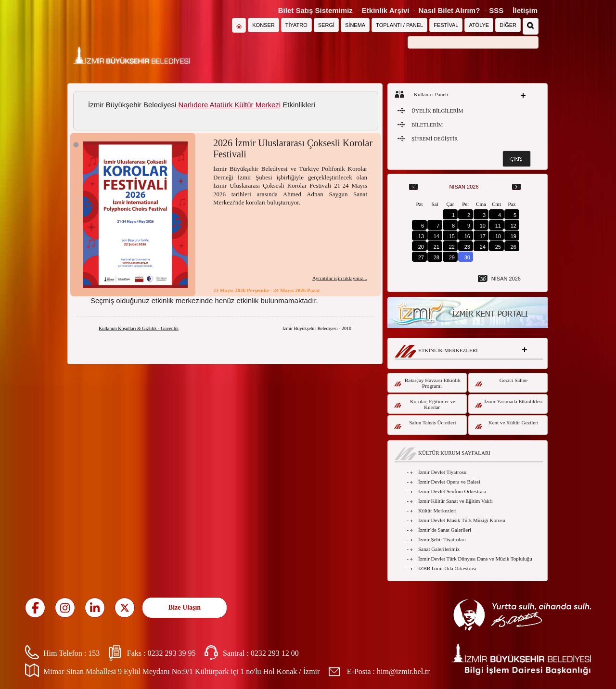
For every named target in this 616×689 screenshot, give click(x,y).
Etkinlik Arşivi (386, 10)
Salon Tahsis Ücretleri (425, 424)
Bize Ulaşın (185, 607)
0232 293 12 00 (275, 653)
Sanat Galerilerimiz (439, 549)
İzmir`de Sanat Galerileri (445, 530)
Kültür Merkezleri (437, 510)
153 (94, 653)
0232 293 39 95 (171, 653)
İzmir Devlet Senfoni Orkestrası (452, 491)
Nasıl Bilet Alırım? (449, 10)
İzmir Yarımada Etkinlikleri (509, 403)
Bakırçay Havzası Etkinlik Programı (427, 383)
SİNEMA (355, 25)
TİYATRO (296, 25)
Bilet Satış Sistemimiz (315, 10)
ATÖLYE (479, 25)
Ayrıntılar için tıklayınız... (340, 278)
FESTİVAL (446, 25)
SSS (496, 10)
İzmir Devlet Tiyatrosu (442, 472)
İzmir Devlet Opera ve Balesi (449, 482)
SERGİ (326, 25)
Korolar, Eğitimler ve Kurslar (425, 404)
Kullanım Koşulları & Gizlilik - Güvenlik (139, 328)
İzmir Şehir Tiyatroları (442, 539)
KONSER (263, 25)
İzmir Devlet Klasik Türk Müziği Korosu (462, 520)
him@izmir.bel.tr (403, 671)
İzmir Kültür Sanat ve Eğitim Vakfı (456, 501)
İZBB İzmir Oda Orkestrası (447, 568)
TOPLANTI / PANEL (399, 25)
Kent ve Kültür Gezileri (507, 424)
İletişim (525, 10)
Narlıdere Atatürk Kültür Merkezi (230, 105)
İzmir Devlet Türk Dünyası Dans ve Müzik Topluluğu (475, 559)
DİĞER (508, 25)
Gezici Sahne (501, 382)
